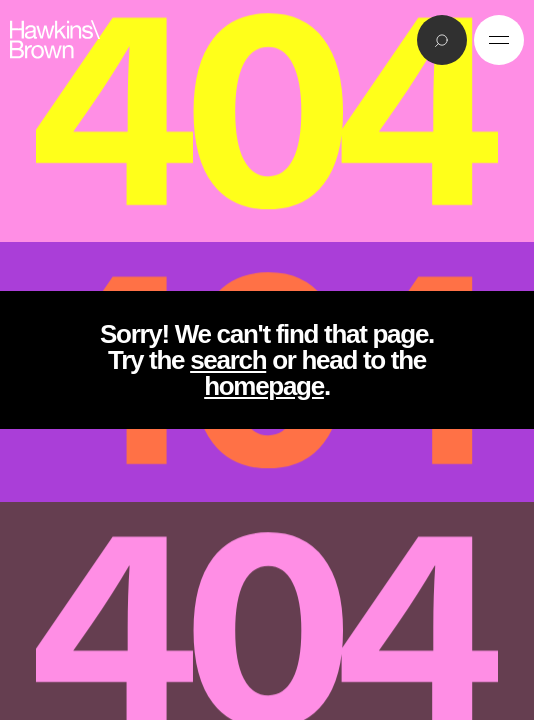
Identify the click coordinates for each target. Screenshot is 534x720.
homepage (264, 386)
